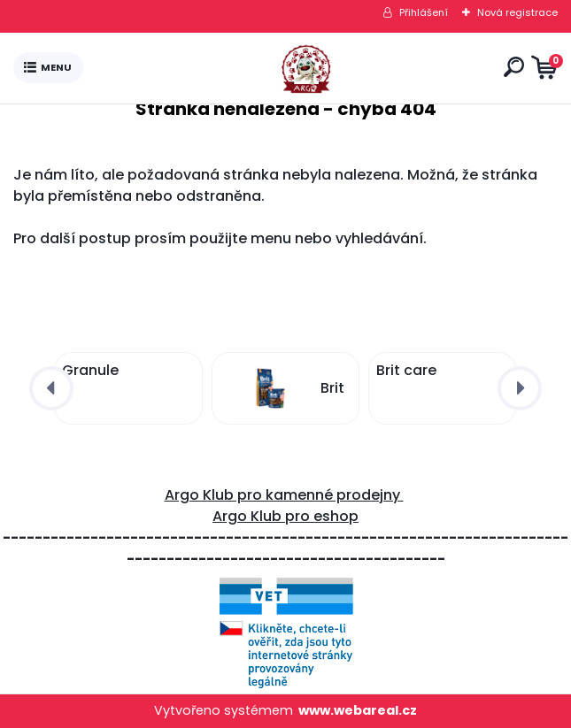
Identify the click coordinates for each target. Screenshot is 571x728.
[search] (514, 67)
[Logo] (289, 68)
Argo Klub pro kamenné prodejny (284, 495)
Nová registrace (517, 12)
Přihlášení (424, 12)
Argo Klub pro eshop (285, 516)
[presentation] (51, 388)
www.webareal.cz (358, 710)
